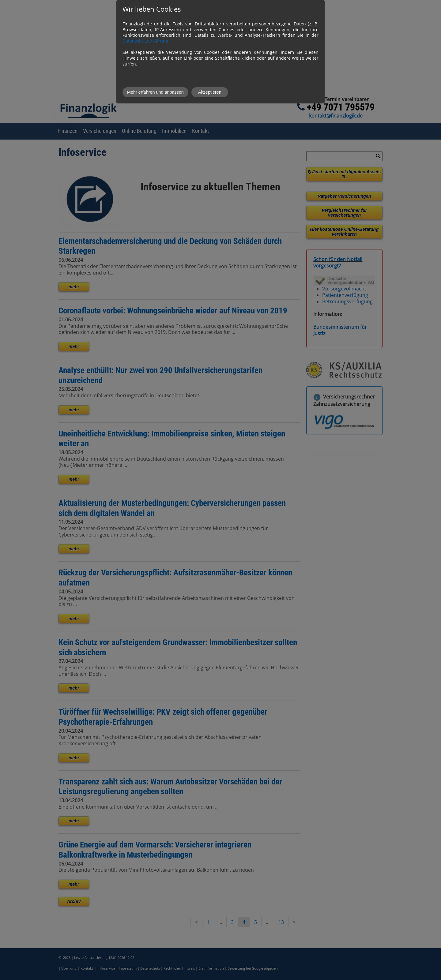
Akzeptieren (210, 92)
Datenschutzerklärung (145, 41)
